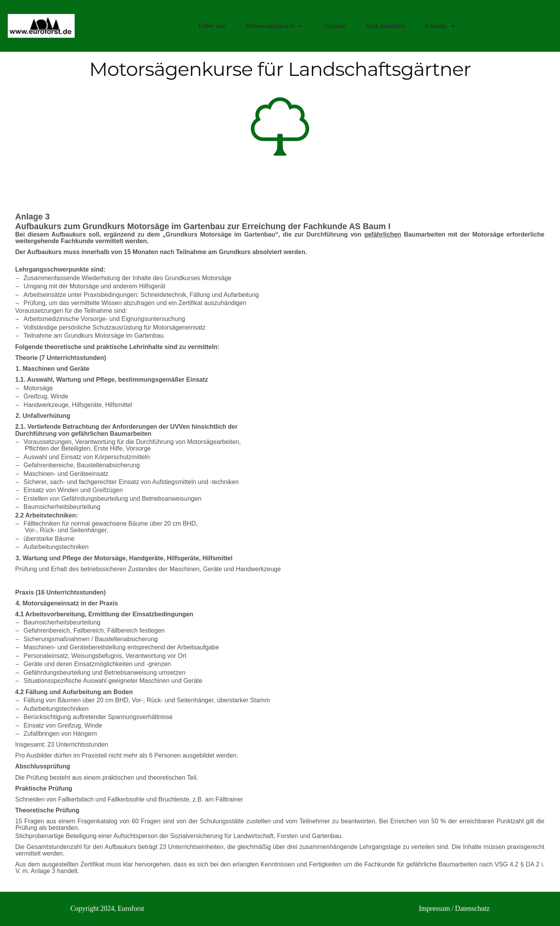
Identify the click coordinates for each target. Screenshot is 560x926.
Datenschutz (472, 909)
